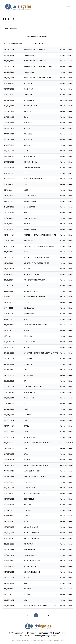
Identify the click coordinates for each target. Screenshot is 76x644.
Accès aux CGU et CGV (21, 641)
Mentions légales (37, 641)
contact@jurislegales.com (46, 636)
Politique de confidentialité (54, 641)
